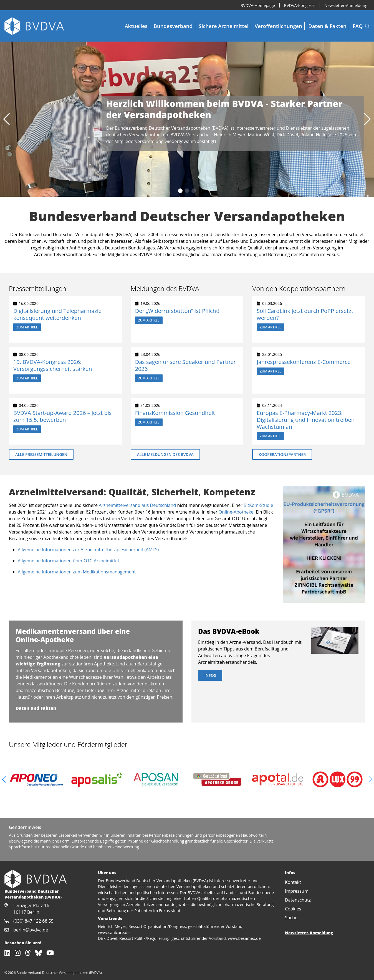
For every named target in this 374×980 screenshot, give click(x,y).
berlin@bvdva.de (31, 930)
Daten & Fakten (327, 26)
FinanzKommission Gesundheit (175, 413)
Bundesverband (173, 26)
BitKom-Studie (258, 505)
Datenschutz (298, 900)
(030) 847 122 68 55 (33, 921)
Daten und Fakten (36, 708)
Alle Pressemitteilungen (41, 454)
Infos (210, 675)
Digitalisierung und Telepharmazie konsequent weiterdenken (57, 314)
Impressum (297, 891)
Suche (291, 918)
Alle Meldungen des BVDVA (165, 454)
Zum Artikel (27, 327)
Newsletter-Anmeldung (346, 5)
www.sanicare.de (114, 932)
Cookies (293, 909)
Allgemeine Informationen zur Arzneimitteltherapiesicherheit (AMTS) (88, 550)
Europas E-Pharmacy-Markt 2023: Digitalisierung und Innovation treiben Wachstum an (306, 420)
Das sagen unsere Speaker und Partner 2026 (185, 365)
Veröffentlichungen (278, 26)
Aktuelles (136, 26)
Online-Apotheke (236, 512)
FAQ (358, 26)
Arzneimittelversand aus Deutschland (137, 505)
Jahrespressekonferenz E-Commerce (304, 362)
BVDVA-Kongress (300, 5)
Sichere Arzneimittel (223, 26)
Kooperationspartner (282, 454)
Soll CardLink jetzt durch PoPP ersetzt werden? (305, 314)
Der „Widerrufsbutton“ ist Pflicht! (177, 311)
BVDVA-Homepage (258, 5)
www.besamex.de (244, 938)
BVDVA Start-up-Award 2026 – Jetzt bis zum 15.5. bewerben (62, 416)
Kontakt (293, 882)
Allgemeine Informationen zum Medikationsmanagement (77, 572)
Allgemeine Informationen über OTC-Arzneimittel (68, 561)
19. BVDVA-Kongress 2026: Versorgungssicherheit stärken (53, 365)
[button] (7, 119)
